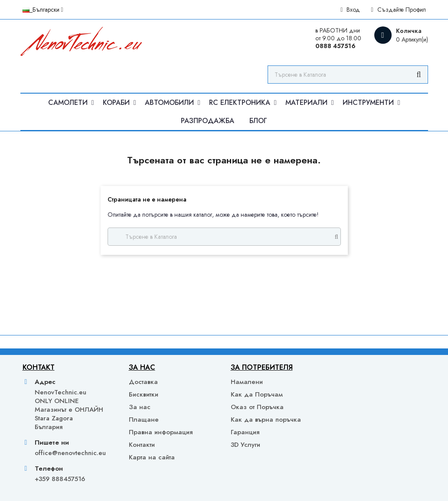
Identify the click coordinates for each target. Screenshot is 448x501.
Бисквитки (144, 394)
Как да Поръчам (257, 394)
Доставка (143, 382)
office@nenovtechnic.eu (70, 453)
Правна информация (161, 432)
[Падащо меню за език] (43, 10)
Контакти (142, 445)
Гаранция (245, 432)
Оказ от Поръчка (257, 407)
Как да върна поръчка (266, 420)
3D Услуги (245, 445)
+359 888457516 (60, 479)
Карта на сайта (152, 457)
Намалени (247, 382)
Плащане (144, 420)
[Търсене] (348, 75)
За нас (140, 407)
